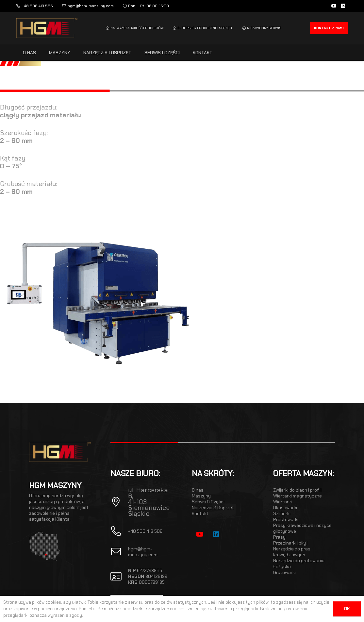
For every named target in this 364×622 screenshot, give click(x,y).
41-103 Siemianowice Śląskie (149, 508)
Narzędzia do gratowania (299, 561)
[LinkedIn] (343, 6)
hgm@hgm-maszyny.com (143, 552)
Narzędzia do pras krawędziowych (292, 552)
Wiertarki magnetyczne (298, 496)
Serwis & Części (208, 502)
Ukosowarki (285, 508)
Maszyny (201, 496)
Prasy (279, 537)
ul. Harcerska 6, (148, 493)
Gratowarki (284, 572)
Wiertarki (282, 502)
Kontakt (200, 513)
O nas (198, 490)
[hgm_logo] (47, 28)
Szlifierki (282, 513)
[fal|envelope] (119, 552)
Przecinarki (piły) (290, 543)
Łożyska (282, 566)
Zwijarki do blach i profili (297, 490)
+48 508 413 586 (145, 531)
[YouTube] (334, 6)
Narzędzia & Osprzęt (213, 508)
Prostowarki (286, 519)
